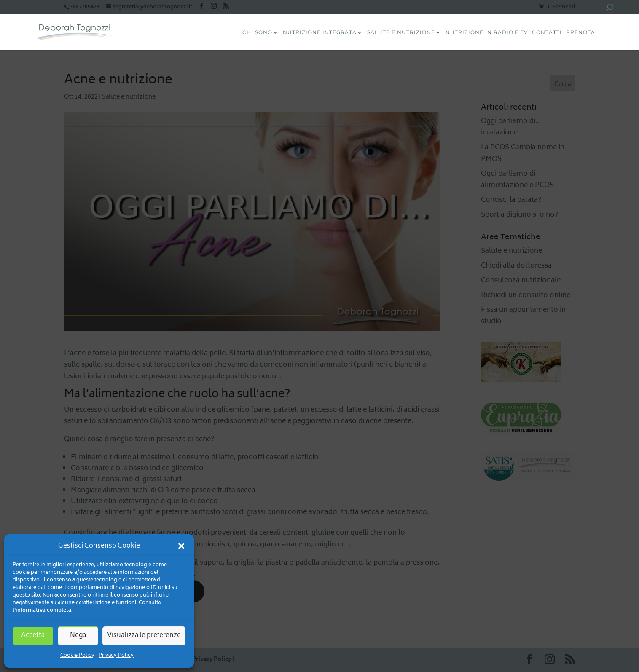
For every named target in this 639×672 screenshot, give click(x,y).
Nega (78, 636)
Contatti (547, 33)
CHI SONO (257, 33)
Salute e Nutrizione (401, 33)
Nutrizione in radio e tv (487, 33)
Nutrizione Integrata (320, 33)
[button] (181, 546)
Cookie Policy (77, 656)
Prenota (581, 33)
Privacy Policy (116, 656)
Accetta (33, 636)
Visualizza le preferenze (144, 636)
